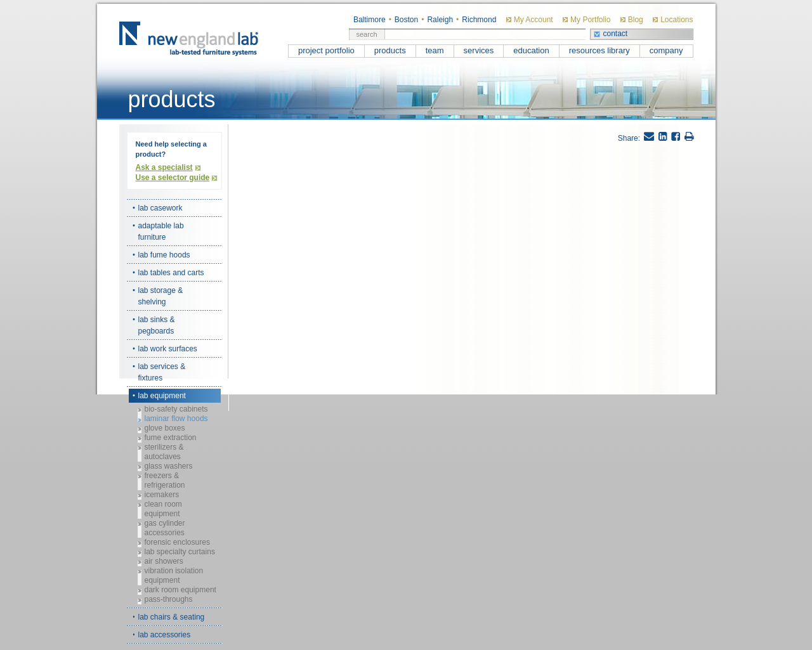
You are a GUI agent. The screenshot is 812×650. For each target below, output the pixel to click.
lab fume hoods (164, 255)
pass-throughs (169, 599)
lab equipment (162, 396)
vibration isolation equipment (174, 575)
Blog (636, 20)
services (479, 50)
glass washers (169, 466)
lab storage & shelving (161, 296)
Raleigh (440, 20)
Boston (406, 20)
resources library (599, 50)
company (666, 50)
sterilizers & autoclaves (164, 452)
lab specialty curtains (180, 552)
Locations (677, 20)
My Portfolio (590, 20)
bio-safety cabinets (176, 409)
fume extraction (171, 438)
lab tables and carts (171, 273)
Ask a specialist (164, 167)
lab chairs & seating (172, 617)
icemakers (162, 495)
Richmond (479, 20)
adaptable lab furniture (161, 231)
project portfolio (326, 50)
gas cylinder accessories (165, 528)
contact (616, 34)
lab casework (160, 208)
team (435, 50)
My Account (534, 20)
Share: (629, 138)
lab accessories (165, 635)
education (531, 50)
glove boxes (165, 428)
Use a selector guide (173, 178)
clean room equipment (163, 509)
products (390, 50)
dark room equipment (180, 590)
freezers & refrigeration (165, 480)
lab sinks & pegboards (157, 325)
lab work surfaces (168, 349)
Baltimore (370, 20)
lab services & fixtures (162, 372)
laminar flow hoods (176, 419)
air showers (164, 561)
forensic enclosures (177, 542)
